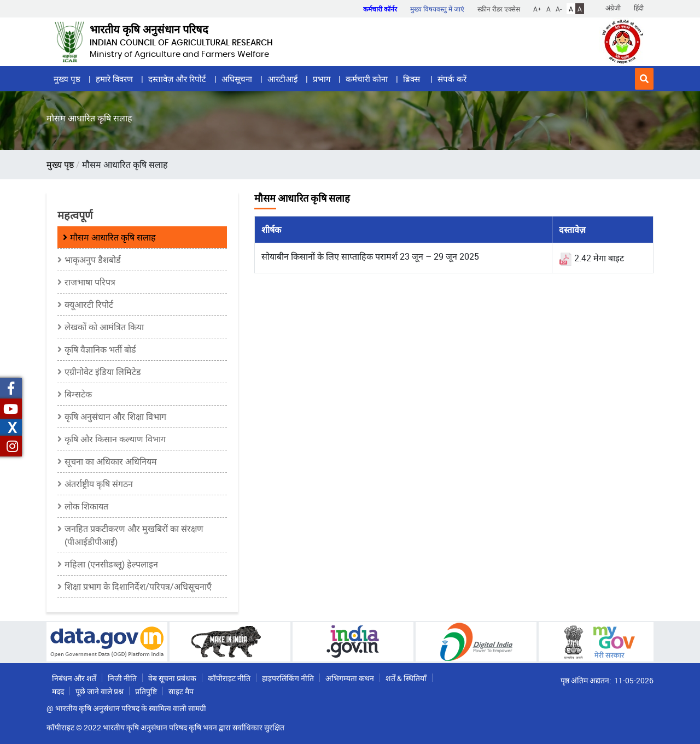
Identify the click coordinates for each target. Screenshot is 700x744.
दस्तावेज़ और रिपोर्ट (177, 79)
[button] (644, 79)
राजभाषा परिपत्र (90, 282)
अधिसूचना (237, 79)
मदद (58, 691)
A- (559, 9)
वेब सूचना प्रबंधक (172, 678)
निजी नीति (122, 678)
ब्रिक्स (413, 79)
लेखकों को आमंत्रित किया (104, 327)
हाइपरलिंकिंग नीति (288, 678)
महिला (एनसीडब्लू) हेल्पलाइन (111, 564)
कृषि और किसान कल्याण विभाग (115, 439)
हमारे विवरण (114, 79)
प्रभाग (322, 79)
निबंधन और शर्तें (74, 678)
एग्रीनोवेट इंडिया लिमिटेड (103, 372)
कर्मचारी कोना (367, 79)
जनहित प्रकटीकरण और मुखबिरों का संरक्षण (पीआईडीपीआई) (134, 535)
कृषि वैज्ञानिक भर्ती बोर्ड (100, 349)
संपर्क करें (452, 79)
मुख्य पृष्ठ (67, 79)
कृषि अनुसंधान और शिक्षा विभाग (115, 417)
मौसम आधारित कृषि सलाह (113, 237)
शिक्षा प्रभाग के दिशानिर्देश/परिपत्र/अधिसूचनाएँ (138, 587)
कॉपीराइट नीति (229, 678)
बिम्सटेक (78, 394)
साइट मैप (181, 691)
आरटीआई (282, 79)
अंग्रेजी (613, 8)
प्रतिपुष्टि (146, 691)
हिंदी (639, 8)
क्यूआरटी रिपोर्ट (89, 304)
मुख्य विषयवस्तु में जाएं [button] (437, 9)
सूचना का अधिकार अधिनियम (111, 461)
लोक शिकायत (86, 506)
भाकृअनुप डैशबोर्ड (93, 260)
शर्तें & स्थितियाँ (406, 678)
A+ (537, 9)
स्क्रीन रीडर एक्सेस (499, 9)
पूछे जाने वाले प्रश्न (100, 691)
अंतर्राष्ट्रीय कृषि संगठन (99, 484)
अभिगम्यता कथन (350, 678)
